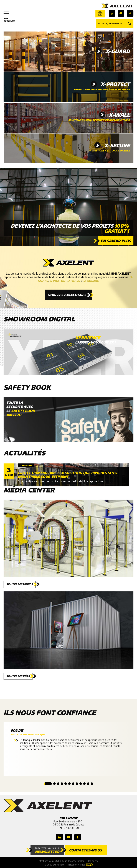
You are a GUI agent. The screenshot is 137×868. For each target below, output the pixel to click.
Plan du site (93, 861)
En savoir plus (116, 241)
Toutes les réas (18, 676)
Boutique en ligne (100, 13)
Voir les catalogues (67, 295)
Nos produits (11, 17)
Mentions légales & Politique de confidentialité (62, 861)
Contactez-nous (86, 850)
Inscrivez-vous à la (47, 850)
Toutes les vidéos (20, 584)
